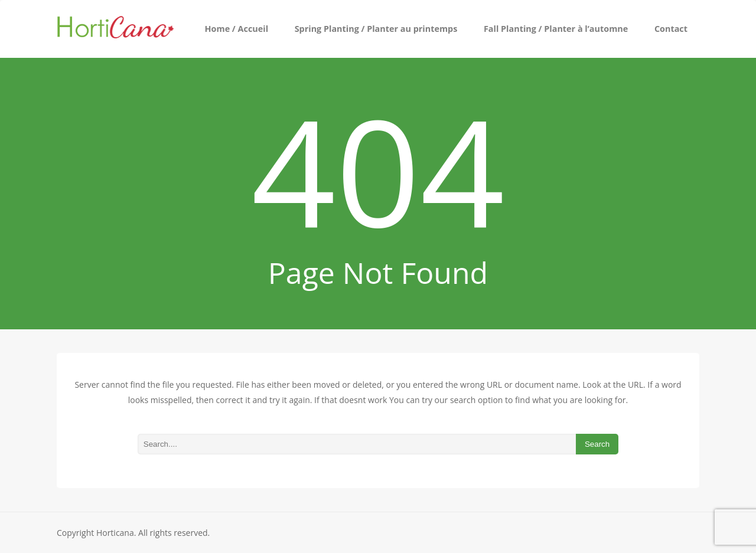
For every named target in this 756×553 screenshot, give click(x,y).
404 (378, 170)
